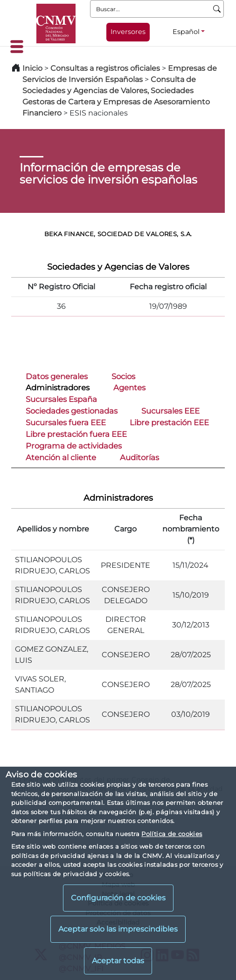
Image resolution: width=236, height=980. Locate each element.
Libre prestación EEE (169, 422)
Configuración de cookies (118, 898)
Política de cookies (172, 834)
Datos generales (57, 376)
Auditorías (139, 457)
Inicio (32, 68)
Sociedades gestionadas (72, 411)
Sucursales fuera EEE (66, 422)
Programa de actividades (74, 446)
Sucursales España (61, 399)
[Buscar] (217, 9)
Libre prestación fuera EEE (76, 434)
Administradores (58, 388)
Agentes (129, 388)
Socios (123, 376)
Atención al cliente (61, 457)
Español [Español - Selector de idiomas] (186, 32)
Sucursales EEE (170, 411)
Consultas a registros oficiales (105, 68)
